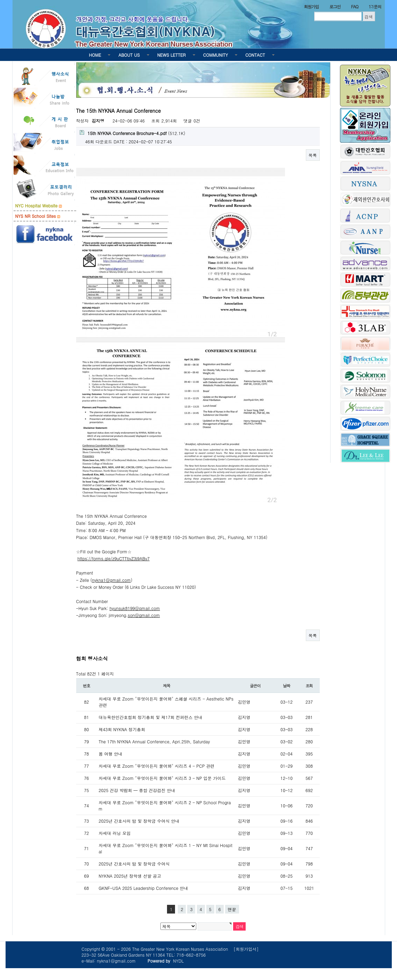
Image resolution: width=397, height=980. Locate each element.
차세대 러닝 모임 (115, 833)
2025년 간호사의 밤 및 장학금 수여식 (134, 864)
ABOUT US (129, 55)
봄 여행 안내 (111, 754)
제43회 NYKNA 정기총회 (122, 729)
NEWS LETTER (172, 55)
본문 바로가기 (0, 0)
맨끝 (232, 909)
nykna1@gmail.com (111, 580)
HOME (95, 55)
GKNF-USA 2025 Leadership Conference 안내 (144, 888)
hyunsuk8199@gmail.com (135, 608)
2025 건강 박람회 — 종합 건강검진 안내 (137, 790)
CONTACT (255, 55)
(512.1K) (133, 133)
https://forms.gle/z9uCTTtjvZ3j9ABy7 (114, 558)
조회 (309, 686)
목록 (313, 155)
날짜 (287, 686)
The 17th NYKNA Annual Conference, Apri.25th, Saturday (154, 741)
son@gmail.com (144, 615)
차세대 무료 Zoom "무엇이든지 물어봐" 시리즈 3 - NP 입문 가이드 (162, 778)
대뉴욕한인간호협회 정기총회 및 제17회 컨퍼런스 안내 (151, 717)
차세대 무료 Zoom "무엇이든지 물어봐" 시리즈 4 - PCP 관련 (157, 766)
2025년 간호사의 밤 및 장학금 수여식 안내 (139, 821)
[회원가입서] (246, 949)
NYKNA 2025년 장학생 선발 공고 (130, 876)
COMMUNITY (216, 55)
